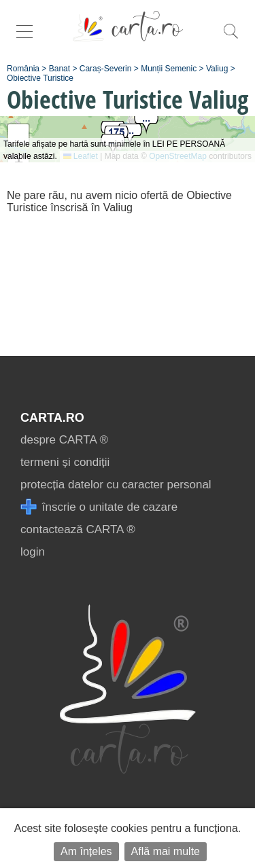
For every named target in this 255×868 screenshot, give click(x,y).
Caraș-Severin (106, 69)
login (33, 552)
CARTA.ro (52, 418)
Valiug (217, 69)
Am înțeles (86, 851)
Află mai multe (166, 851)
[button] (146, 123)
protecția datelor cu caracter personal (116, 485)
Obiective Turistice (40, 78)
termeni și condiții (65, 462)
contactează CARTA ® (78, 529)
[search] (231, 38)
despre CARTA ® (64, 440)
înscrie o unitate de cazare (99, 507)
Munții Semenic (169, 69)
